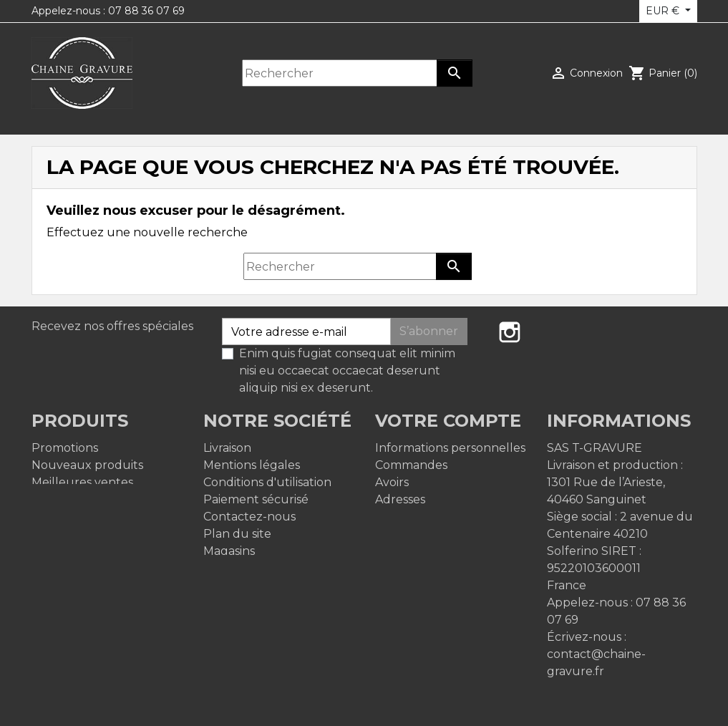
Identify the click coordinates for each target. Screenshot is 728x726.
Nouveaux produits (87, 465)
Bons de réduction (428, 517)
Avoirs (392, 482)
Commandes (411, 465)
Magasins (229, 551)
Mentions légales (252, 465)
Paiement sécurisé (256, 499)
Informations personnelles (450, 448)
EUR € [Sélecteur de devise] (664, 11)
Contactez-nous (249, 517)
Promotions (65, 448)
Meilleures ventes (82, 482)
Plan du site (237, 534)
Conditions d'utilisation (267, 482)
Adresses (400, 499)
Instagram (510, 332)
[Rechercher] (340, 73)
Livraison (227, 448)
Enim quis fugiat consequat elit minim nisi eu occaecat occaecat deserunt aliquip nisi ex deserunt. (347, 371)
